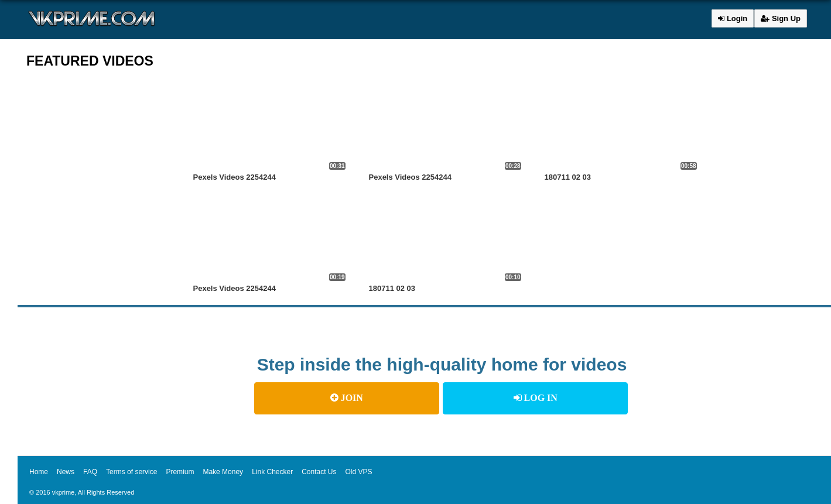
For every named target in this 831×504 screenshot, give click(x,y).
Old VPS (359, 472)
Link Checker (272, 472)
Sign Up (781, 18)
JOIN (347, 398)
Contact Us (319, 472)
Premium (180, 472)
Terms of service (131, 472)
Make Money (223, 472)
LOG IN (536, 398)
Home (39, 472)
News (66, 472)
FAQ (90, 472)
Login (733, 18)
